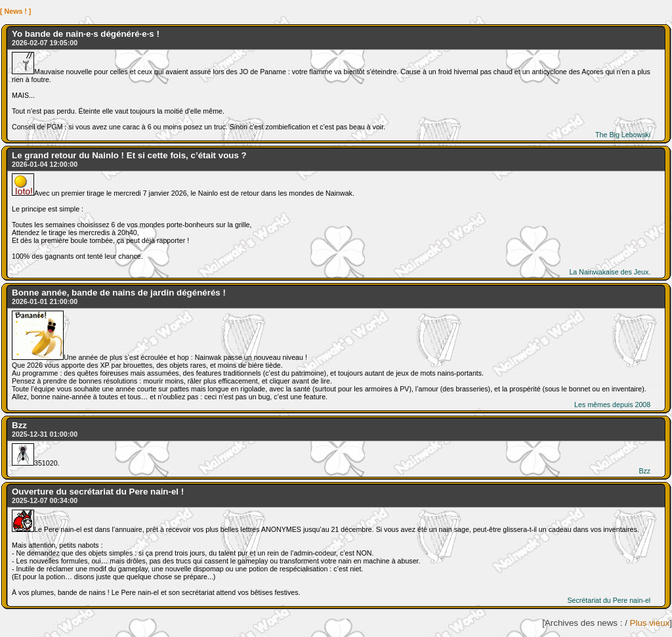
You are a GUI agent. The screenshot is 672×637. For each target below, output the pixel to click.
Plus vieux (650, 623)
